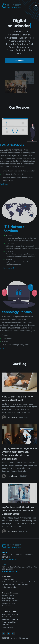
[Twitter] (3, 634)
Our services (19, 61)
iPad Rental (5, 625)
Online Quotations (8, 617)
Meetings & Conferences (10, 619)
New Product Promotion (10, 614)
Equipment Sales (7, 627)
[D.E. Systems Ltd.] (12, 6)
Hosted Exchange (8, 598)
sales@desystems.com (9, 559)
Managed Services (8, 595)
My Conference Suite (9, 587)
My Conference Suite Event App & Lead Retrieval (18, 582)
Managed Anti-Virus (8, 603)
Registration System (8, 579)
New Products (6, 606)
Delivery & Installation (9, 622)
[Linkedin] (13, 634)
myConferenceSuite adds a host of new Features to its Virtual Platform (18, 511)
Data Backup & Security (10, 601)
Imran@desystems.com (9, 571)
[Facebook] (8, 634)
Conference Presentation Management (15, 584)
